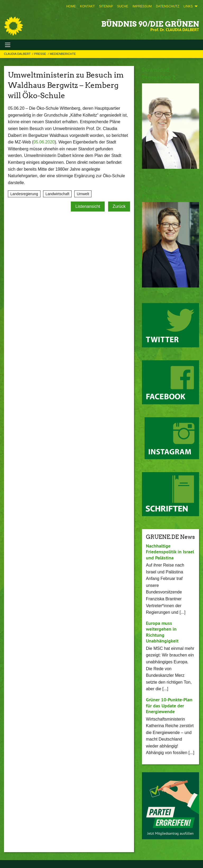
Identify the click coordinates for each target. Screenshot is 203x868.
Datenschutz (168, 6)
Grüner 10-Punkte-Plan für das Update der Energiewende (169, 706)
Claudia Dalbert (18, 54)
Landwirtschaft (57, 194)
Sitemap (106, 6)
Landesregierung (24, 194)
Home (71, 6)
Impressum (142, 6)
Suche (123, 6)
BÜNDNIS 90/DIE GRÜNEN (150, 24)
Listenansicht (88, 206)
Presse (41, 54)
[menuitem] (71, 6)
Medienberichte (63, 54)
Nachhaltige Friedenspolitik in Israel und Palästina (170, 552)
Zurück (119, 206)
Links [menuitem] (188, 6)
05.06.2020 (44, 142)
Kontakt (87, 6)
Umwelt (83, 194)
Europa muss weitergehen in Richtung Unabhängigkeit (162, 632)
